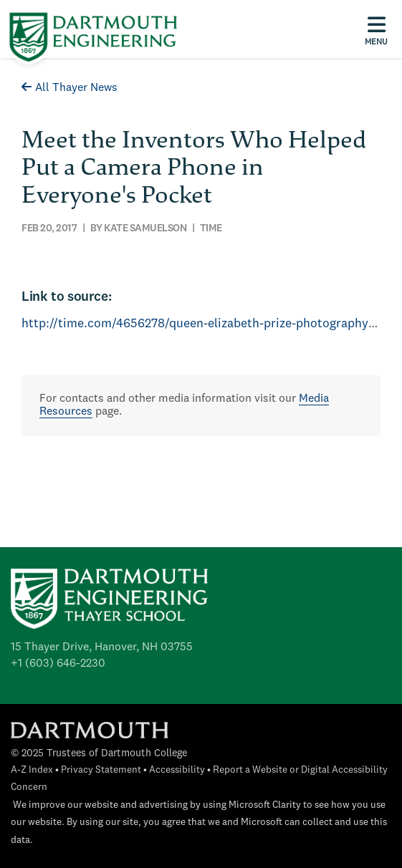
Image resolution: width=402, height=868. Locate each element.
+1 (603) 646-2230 (58, 664)
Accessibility (177, 770)
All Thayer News (70, 88)
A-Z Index (32, 770)
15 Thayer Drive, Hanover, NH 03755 (102, 647)
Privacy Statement (101, 770)
